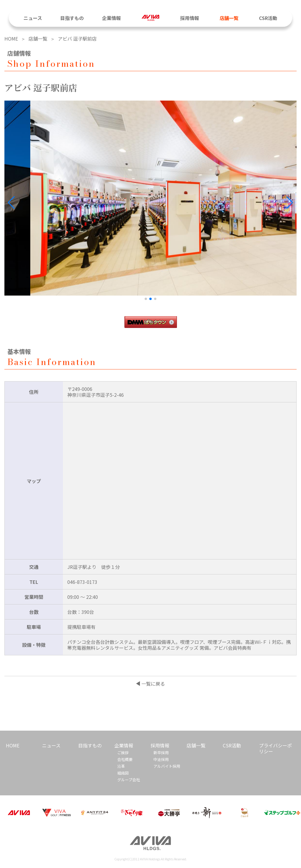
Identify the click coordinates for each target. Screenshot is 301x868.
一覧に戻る (153, 684)
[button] (290, 203)
